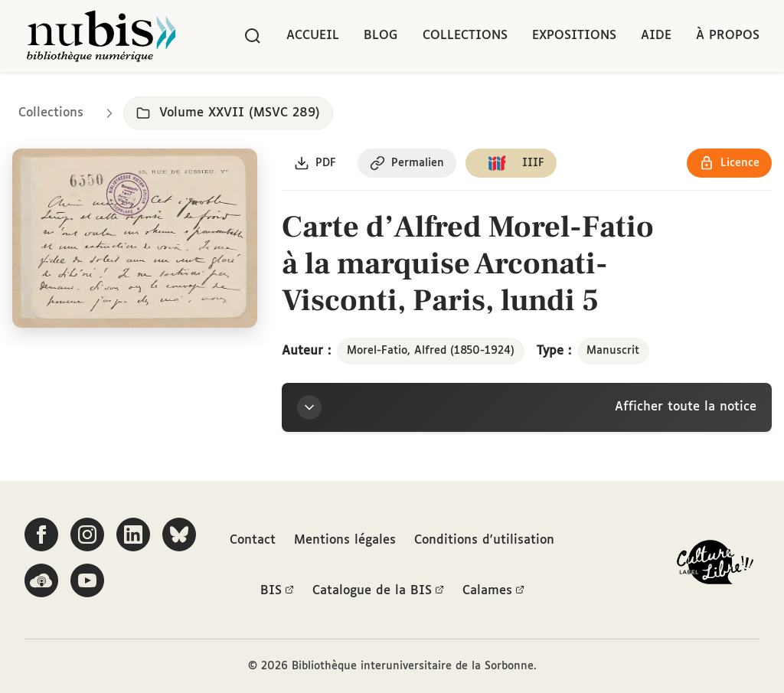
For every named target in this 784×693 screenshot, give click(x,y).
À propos (728, 36)
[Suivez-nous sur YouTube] (87, 580)
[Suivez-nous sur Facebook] (41, 534)
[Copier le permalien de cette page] (407, 163)
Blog (381, 36)
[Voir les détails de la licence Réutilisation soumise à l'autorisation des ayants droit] (729, 163)
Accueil (313, 36)
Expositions (574, 36)
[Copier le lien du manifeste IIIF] (511, 163)
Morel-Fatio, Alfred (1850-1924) (431, 351)
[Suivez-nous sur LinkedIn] (133, 534)
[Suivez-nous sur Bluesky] (179, 534)
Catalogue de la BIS (378, 591)
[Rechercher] (253, 36)
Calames (493, 591)
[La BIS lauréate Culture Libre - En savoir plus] (715, 566)
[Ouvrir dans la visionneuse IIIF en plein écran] (135, 238)
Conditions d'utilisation (484, 540)
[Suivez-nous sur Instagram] (87, 534)
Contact (253, 540)
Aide (656, 36)
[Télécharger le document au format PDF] (315, 163)
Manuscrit (613, 351)
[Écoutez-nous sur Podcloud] (41, 580)
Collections (465, 36)
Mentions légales (345, 540)
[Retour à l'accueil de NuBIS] (101, 36)
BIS (277, 591)
